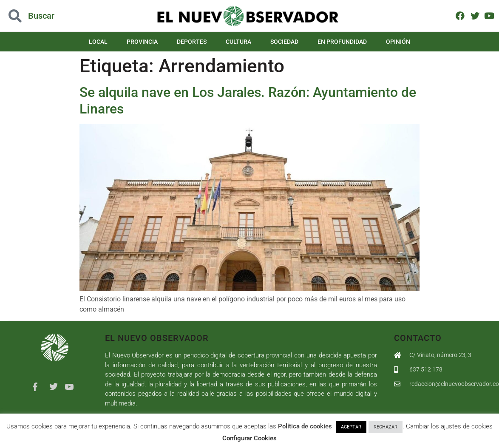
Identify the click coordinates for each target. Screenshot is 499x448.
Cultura (238, 42)
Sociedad (284, 42)
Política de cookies (305, 426)
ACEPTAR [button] (351, 427)
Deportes (192, 42)
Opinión (398, 42)
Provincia (142, 42)
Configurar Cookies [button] (249, 438)
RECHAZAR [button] (386, 427)
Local (98, 42)
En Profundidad (342, 42)
